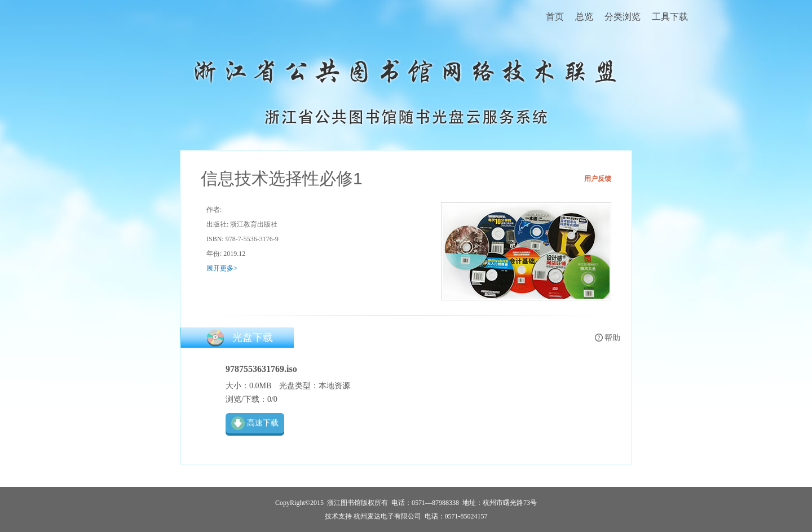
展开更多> (222, 268)
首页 (555, 17)
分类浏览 (623, 17)
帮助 (612, 338)
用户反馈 (598, 179)
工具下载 (670, 17)
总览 (584, 17)
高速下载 (263, 423)
